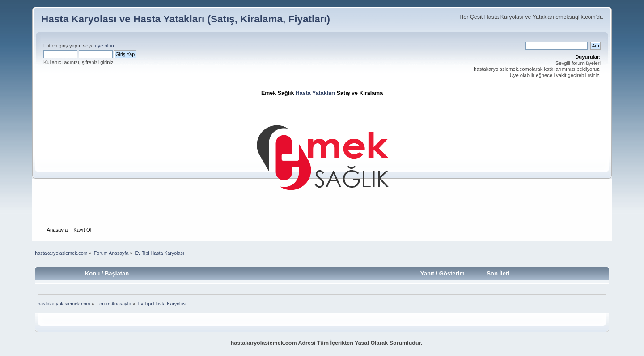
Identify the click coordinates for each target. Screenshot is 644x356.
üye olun (104, 46)
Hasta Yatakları (316, 93)
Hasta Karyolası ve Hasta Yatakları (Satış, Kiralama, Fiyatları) (186, 19)
